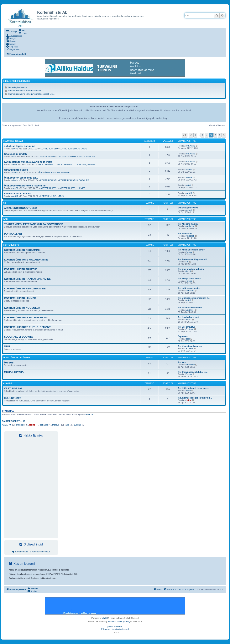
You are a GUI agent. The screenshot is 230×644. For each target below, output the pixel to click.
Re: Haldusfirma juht (188, 317)
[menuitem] (22, 30)
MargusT (190, 310)
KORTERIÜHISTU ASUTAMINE (22, 250)
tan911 (15, 196)
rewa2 (188, 319)
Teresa (189, 252)
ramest (15, 172)
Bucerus (77, 425)
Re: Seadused (185, 233)
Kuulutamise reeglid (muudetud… (195, 398)
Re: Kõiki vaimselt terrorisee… (193, 388)
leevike (15, 149)
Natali (188, 185)
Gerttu (15, 164)
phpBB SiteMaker (115, 627)
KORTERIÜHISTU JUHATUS (73, 149)
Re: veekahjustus (187, 327)
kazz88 (15, 188)
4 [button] (207, 135)
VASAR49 (190, 146)
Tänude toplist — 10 (14, 421)
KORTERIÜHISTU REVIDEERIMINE (25, 289)
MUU (62, 196)
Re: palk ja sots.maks (189, 288)
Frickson (190, 329)
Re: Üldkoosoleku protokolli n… (194, 298)
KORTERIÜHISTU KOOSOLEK (74, 180)
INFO (5, 219)
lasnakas (190, 291)
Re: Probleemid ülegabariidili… (194, 259)
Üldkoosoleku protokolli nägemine (25, 186)
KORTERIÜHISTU (49, 149)
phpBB (105, 618)
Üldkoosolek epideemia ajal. (21, 178)
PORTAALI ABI (13, 234)
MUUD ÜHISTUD (14, 372)
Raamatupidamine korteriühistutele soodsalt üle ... (32, 94)
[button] (185, 135)
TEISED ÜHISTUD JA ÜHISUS (16, 358)
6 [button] (215, 135)
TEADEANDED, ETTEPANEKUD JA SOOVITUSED (34, 224)
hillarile (15, 180)
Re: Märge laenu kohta (189, 279)
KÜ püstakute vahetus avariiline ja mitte (28, 162)
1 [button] (195, 135)
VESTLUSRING (13, 388)
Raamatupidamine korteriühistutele (24, 91)
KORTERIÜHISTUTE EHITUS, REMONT (76, 157)
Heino (188, 400)
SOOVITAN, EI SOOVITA (18, 337)
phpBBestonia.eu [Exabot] (119, 622)
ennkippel (20, 425)
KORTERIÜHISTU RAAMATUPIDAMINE (27, 279)
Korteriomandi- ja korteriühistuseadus (31, 552)
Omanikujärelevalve (17, 87)
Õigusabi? (183, 336)
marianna (190, 226)
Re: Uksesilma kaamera (190, 346)
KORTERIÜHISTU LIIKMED (72, 188)
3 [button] (202, 135)
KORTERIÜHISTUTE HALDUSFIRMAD (27, 317)
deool (188, 271)
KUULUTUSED (13, 398)
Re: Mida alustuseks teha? (191, 250)
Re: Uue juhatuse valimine (191, 269)
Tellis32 (89, 415)
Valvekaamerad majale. (18, 193)
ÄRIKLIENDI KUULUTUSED (58, 172)
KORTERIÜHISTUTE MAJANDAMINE (26, 260)
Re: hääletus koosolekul (190, 308)
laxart (188, 390)
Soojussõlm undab (15, 154)
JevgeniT (190, 236)
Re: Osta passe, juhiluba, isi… (193, 372)
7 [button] (220, 135)
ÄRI (41, 172)
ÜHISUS (9, 363)
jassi (188, 339)
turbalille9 (190, 365)
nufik (14, 157)
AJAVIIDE (7, 383)
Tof (187, 262)
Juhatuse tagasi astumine (20, 146)
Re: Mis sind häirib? (188, 224)
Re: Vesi (182, 362)
